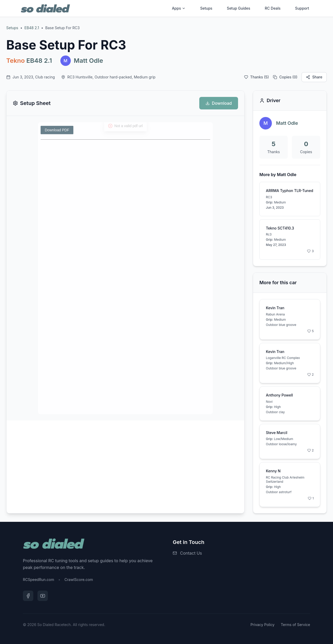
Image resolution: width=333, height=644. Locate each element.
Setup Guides (239, 8)
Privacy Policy (263, 625)
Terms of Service (295, 625)
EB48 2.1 (32, 28)
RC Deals (273, 8)
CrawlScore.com (79, 580)
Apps (179, 8)
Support (302, 8)
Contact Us (191, 553)
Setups (206, 8)
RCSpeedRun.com (39, 580)
